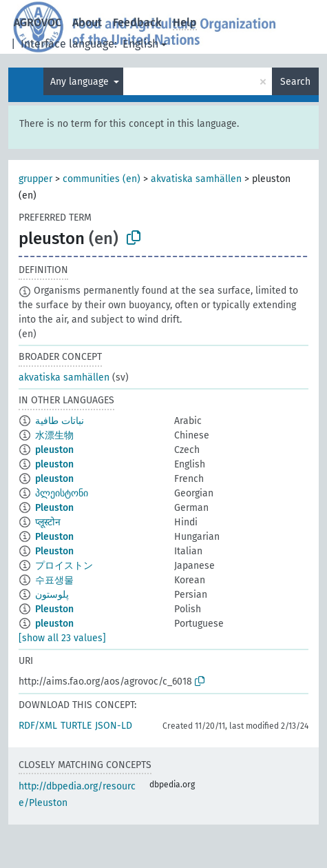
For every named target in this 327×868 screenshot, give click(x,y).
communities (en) (102, 179)
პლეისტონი (62, 493)
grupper (35, 179)
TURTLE (76, 726)
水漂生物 (54, 435)
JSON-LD (114, 726)
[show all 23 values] (62, 638)
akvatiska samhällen (196, 179)
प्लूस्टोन (48, 522)
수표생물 (54, 580)
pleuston (54, 450)
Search (295, 82)
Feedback (137, 22)
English (140, 44)
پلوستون (52, 595)
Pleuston (54, 508)
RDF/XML (38, 726)
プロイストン (64, 566)
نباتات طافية (60, 421)
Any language (81, 82)
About (87, 22)
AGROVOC (38, 22)
